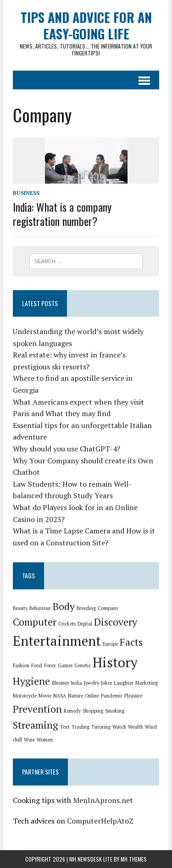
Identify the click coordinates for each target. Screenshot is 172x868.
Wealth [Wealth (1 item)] (136, 727)
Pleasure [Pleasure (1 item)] (133, 696)
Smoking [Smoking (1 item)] (115, 711)
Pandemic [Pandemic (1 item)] (112, 696)
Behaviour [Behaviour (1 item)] (40, 608)
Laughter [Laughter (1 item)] (124, 683)
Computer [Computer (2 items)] (35, 622)
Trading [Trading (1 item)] (80, 727)
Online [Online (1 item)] (92, 696)
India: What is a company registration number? (62, 214)
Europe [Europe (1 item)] (110, 644)
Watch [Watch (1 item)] (119, 727)
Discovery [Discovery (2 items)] (116, 622)
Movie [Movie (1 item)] (45, 696)
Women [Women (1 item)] (45, 740)
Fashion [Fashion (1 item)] (21, 665)
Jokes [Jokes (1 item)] (106, 683)
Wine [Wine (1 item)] (29, 740)
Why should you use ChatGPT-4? (67, 449)
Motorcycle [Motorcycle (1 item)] (25, 696)
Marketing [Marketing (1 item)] (147, 683)
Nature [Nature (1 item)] (75, 696)
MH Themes (134, 859)
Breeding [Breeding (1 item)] (86, 608)
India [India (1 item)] (76, 683)
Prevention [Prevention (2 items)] (37, 709)
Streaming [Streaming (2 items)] (36, 725)
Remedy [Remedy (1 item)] (72, 711)
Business (26, 193)
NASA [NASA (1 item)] (60, 696)
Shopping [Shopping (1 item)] (93, 711)
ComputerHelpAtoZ (100, 821)
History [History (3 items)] (115, 662)
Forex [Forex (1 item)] (50, 665)
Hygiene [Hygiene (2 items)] (31, 681)
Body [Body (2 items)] (64, 606)
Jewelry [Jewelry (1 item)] (92, 683)
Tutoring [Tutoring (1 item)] (101, 727)
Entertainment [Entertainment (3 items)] (57, 641)
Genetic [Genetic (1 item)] (83, 665)
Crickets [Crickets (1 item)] (67, 624)
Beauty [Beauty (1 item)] (20, 608)
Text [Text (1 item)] (65, 727)
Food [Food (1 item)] (37, 665)
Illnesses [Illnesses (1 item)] (60, 683)
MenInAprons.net (103, 800)
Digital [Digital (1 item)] (85, 624)
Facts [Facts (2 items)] (131, 642)
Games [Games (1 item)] (65, 665)
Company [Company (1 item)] (108, 608)
